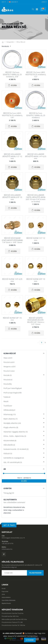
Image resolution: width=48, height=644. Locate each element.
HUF (3, 2)
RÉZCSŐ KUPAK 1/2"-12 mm (36, 239)
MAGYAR (13, 2)
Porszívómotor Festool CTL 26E (12, 622)
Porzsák (8, 375)
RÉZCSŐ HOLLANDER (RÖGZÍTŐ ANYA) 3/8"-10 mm (12, 197)
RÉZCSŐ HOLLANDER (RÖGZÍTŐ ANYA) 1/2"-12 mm (12, 156)
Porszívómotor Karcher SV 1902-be (13, 625)
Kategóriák (10, 42)
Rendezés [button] (6, 46)
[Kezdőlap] (3, 42)
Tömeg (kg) (9, 493)
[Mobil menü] (37, 9)
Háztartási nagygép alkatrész (16, 432)
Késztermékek (10, 441)
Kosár (4, 588)
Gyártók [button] (8, 488)
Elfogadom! (30, 640)
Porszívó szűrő (9, 362)
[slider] (4, 473)
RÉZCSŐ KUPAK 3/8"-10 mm (36, 280)
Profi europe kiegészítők (13, 393)
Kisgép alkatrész (11, 427)
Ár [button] (5, 469)
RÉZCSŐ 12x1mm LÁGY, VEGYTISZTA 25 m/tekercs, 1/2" (36, 74)
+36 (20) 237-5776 (7, 543)
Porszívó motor (9, 371)
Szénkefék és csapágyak (14, 458)
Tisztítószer (8, 406)
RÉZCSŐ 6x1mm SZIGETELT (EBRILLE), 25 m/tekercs (36, 115)
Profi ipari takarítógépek (13, 388)
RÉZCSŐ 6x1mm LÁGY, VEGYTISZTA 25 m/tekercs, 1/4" (12, 115)
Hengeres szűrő (9, 367)
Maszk (6, 401)
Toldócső (7, 397)
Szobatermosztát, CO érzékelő (16, 449)
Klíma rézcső (21, 42)
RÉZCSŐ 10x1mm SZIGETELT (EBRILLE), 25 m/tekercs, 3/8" (12, 74)
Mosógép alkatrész (12, 423)
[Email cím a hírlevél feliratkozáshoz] (23, 573)
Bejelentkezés (6, 603)
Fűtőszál (8, 453)
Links (43, 2)
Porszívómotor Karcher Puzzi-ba (13, 613)
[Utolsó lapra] (45, 343)
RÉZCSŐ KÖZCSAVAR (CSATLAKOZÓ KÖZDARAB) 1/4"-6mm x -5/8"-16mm (12, 240)
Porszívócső (8, 380)
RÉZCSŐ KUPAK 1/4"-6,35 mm (12, 280)
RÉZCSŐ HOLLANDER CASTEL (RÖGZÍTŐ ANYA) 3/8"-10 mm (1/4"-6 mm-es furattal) (36, 198)
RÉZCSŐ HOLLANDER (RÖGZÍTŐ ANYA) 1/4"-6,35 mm (36, 156)
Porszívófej (8, 384)
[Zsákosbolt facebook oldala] (4, 554)
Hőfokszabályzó (9, 410)
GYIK (3, 594)
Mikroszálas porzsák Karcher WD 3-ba (14, 619)
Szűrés (24, 481)
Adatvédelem (6, 597)
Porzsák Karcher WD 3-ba (10, 616)
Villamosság (10, 414)
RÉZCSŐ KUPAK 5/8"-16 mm (12, 319)
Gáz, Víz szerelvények (13, 462)
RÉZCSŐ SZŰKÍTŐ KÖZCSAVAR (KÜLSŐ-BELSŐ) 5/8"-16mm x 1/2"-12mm (36, 321)
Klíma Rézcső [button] (10, 353)
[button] (33, 9)
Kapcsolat (5, 591)
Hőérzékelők (9, 445)
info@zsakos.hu (7, 549)
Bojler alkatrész (10, 419)
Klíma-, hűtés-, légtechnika (15, 436)
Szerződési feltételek (9, 600)
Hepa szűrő (8, 358)
